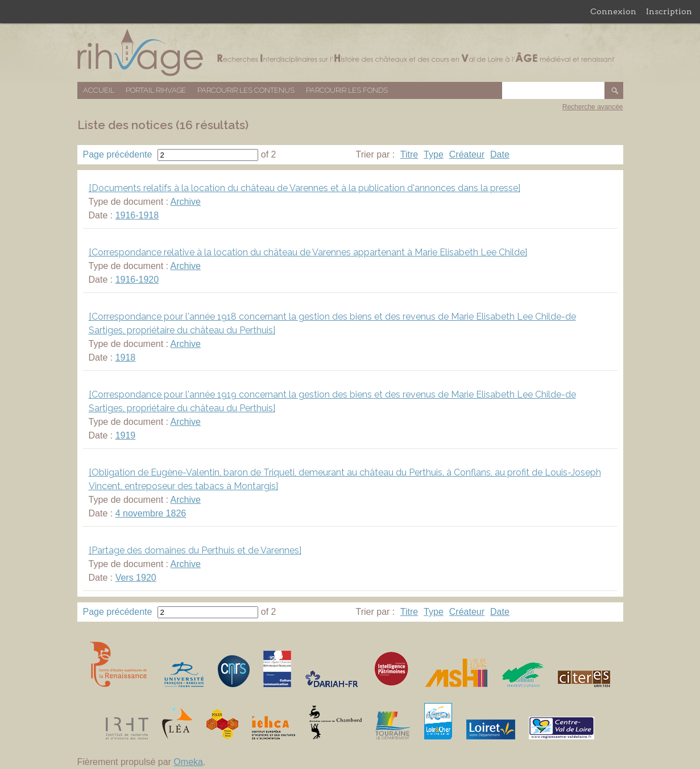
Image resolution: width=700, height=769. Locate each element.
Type (434, 154)
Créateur (467, 154)
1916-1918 (137, 215)
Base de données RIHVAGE (350, 53)
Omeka (188, 762)
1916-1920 (137, 280)
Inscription (669, 11)
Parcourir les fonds (347, 90)
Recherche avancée (593, 107)
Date (500, 154)
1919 (126, 435)
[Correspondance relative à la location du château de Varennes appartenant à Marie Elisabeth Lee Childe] (308, 252)
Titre (409, 154)
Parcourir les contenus (246, 90)
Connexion (613, 11)
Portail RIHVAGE (156, 90)
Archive (186, 202)
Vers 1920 (136, 578)
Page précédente (118, 154)
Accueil (99, 90)
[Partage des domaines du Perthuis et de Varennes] (195, 550)
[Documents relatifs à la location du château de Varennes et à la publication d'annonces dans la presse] (305, 188)
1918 (126, 357)
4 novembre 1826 (151, 513)
